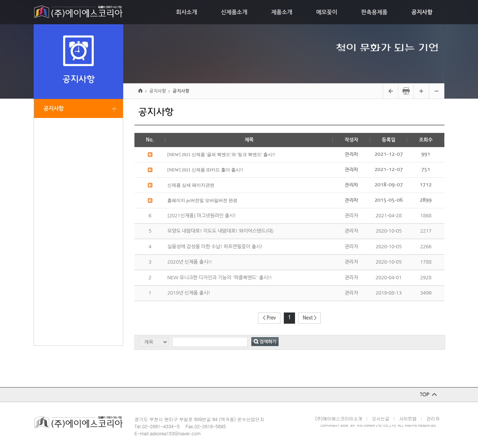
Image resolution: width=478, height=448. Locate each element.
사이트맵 (408, 418)
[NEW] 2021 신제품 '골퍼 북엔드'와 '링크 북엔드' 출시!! (221, 155)
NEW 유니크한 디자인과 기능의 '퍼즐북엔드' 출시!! (220, 278)
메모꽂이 (327, 12)
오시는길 (381, 418)
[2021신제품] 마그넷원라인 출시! (201, 216)
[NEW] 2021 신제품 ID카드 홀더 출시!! (205, 170)
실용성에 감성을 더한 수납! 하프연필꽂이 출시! (215, 247)
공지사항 (422, 12)
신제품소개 (234, 12)
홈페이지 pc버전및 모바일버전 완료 (202, 200)
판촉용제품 (374, 12)
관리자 (433, 418)
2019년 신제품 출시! (189, 293)
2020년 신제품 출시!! (190, 262)
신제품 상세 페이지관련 (191, 185)
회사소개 (186, 12)
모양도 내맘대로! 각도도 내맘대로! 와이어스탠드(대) (220, 231)
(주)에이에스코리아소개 (339, 418)
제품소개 (282, 12)
